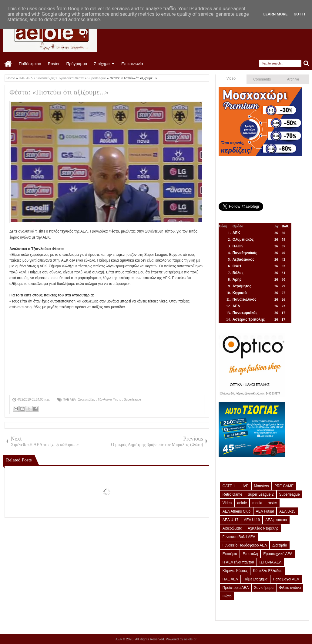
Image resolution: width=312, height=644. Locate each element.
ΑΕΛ (119, 639)
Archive (293, 79)
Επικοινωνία (132, 64)
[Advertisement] (107, 352)
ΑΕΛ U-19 (252, 520)
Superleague (132, 400)
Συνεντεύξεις (87, 400)
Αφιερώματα (232, 528)
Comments (262, 79)
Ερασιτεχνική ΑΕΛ (278, 554)
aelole (242, 503)
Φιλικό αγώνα (290, 588)
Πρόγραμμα (77, 64)
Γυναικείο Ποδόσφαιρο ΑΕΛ (245, 545)
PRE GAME (284, 486)
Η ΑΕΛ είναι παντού (238, 562)
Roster (54, 64)
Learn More (276, 14)
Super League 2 (261, 494)
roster (272, 503)
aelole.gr (190, 639)
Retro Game (232, 494)
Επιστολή (250, 554)
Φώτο (227, 596)
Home (8, 64)
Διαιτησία (280, 545)
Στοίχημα (102, 64)
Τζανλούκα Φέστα (110, 400)
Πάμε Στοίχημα (255, 579)
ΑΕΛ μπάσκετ (276, 520)
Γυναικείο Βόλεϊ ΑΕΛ (239, 537)
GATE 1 (229, 486)
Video (231, 78)
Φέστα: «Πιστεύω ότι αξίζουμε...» (59, 92)
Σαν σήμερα (264, 588)
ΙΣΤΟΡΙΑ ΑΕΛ (271, 562)
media (257, 503)
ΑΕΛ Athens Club (237, 511)
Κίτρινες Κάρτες (235, 571)
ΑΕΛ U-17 (231, 520)
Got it (300, 14)
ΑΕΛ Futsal (265, 511)
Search (306, 63)
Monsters (262, 486)
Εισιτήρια (230, 554)
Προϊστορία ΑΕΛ (236, 588)
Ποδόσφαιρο (30, 64)
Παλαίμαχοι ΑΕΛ (286, 579)
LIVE (245, 486)
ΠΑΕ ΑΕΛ (70, 400)
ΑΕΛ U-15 (287, 511)
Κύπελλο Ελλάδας (267, 571)
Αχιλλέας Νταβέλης (263, 528)
